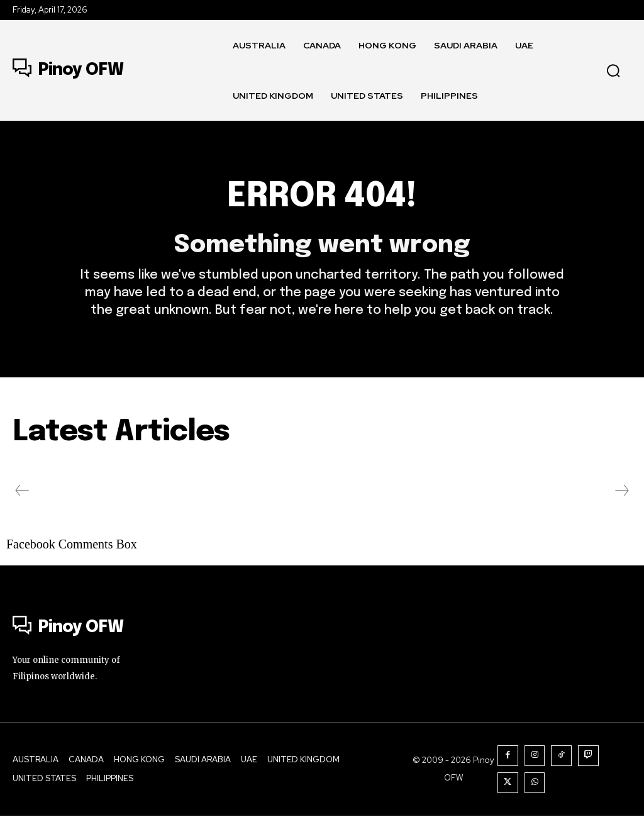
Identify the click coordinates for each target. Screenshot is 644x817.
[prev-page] (22, 492)
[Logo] (68, 70)
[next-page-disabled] (621, 492)
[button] (613, 70)
